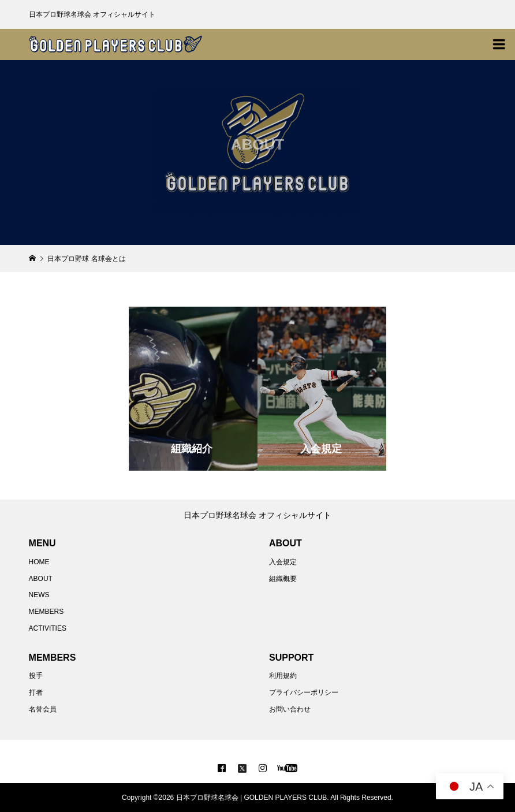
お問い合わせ (290, 709)
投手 (36, 676)
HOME (39, 562)
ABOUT (41, 579)
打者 (36, 692)
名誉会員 (43, 709)
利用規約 (283, 676)
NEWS (39, 595)
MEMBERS (46, 612)
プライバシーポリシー (304, 692)
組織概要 (283, 579)
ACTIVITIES (48, 628)
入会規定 (283, 562)
